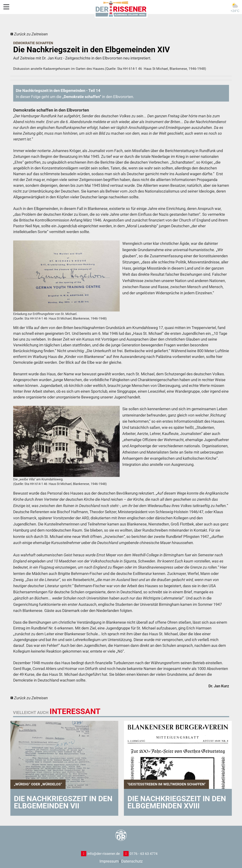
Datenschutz (132, 861)
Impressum (109, 861)
